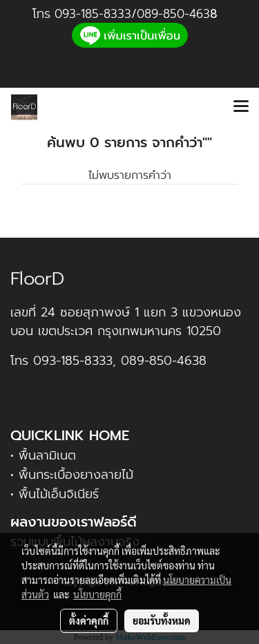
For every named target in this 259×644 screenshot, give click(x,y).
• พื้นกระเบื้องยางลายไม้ (72, 475)
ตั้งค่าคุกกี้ (89, 621)
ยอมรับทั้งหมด (162, 621)
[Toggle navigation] (241, 107)
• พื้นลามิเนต (43, 455)
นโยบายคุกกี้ (97, 594)
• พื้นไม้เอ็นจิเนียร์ (55, 494)
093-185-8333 (93, 14)
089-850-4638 (164, 361)
